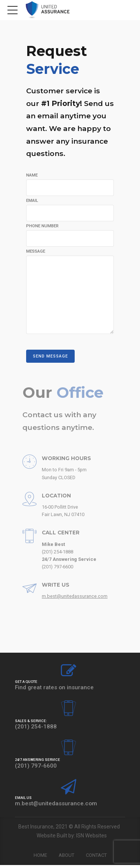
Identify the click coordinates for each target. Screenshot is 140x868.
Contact (96, 858)
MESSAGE (36, 252)
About (66, 858)
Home (40, 858)
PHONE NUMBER (42, 226)
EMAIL (32, 201)
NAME (32, 175)
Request (58, 60)
